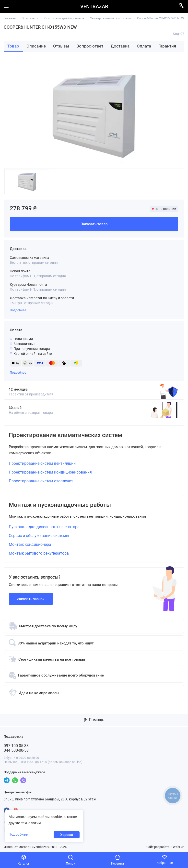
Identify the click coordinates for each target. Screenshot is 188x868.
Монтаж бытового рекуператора (39, 553)
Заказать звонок (31, 599)
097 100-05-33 (16, 746)
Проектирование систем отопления (41, 481)
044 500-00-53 (16, 751)
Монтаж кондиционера (30, 545)
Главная (10, 18)
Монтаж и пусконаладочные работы (60, 505)
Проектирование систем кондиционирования (50, 472)
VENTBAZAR (94, 6)
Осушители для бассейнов (64, 18)
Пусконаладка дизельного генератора (44, 527)
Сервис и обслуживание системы (39, 536)
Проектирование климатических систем (65, 435)
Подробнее (18, 310)
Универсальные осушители (111, 18)
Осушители (30, 18)
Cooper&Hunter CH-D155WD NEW (161, 18)
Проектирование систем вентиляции (42, 463)
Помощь (94, 720)
